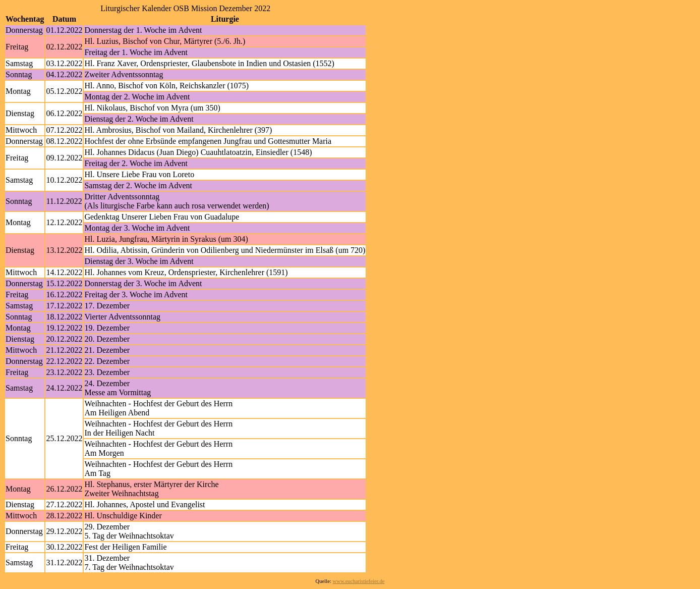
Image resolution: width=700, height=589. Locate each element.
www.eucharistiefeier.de (359, 581)
